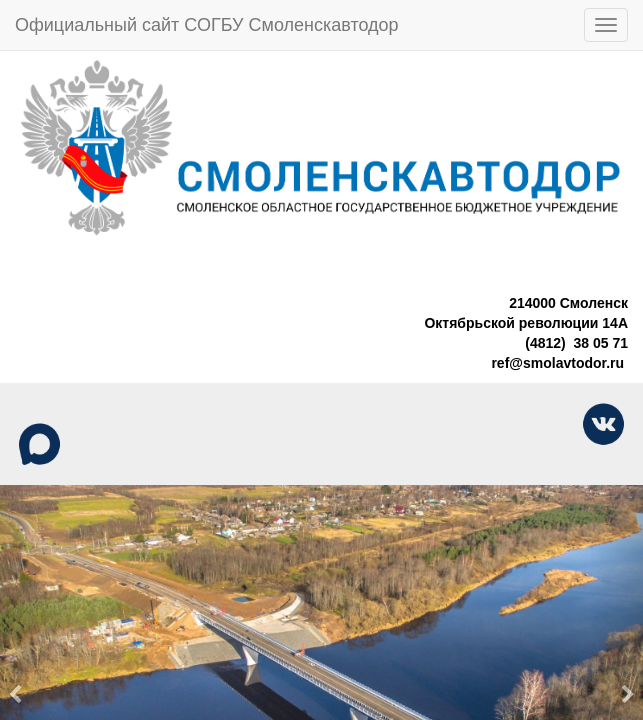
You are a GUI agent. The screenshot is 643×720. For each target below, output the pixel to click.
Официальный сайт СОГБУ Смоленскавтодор (207, 25)
